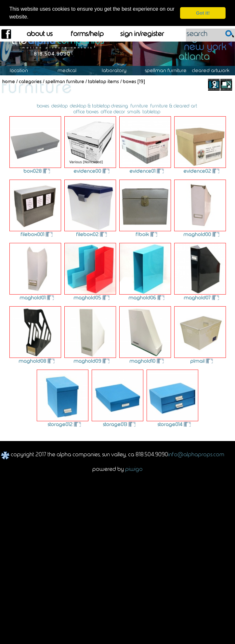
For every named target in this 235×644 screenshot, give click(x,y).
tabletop (151, 111)
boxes (43, 106)
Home (9, 81)
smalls (134, 111)
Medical (70, 70)
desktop (59, 106)
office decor (113, 111)
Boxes (130, 81)
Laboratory (117, 70)
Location (24, 70)
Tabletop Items (104, 81)
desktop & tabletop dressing (99, 106)
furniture (139, 106)
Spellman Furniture (169, 70)
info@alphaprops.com (196, 454)
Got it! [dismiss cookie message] (203, 13)
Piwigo (134, 468)
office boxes (86, 111)
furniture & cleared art (174, 106)
